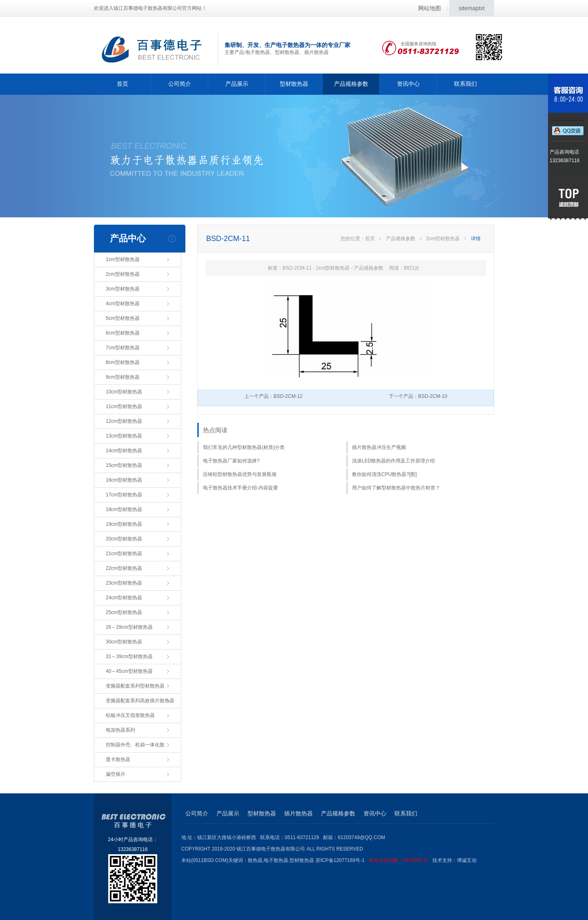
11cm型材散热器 (124, 406)
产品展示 (237, 84)
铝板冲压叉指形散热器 (130, 715)
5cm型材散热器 (123, 318)
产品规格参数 (351, 84)
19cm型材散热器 (124, 524)
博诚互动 (467, 860)
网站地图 (430, 8)
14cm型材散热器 (124, 451)
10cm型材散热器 (124, 392)
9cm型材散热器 (123, 377)
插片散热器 (298, 813)
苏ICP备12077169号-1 (374, 860)
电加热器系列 (120, 730)
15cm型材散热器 (124, 465)
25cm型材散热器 (124, 612)
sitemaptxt (472, 8)
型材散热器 (294, 84)
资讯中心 (408, 84)
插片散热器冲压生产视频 (379, 447)
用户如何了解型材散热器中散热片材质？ (396, 488)
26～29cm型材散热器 (129, 627)
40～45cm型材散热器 (129, 671)
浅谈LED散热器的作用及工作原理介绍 (393, 461)
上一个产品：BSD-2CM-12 (273, 396)
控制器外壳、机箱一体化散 (135, 745)
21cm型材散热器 (124, 554)
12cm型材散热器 (124, 421)
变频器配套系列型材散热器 (135, 686)
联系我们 (465, 84)
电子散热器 (276, 860)
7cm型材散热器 (123, 348)
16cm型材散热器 (124, 480)
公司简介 (180, 84)
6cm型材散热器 (123, 333)
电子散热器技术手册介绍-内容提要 (241, 488)
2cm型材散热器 (123, 274)
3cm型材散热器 (123, 289)
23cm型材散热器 (124, 583)
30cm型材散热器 (124, 642)
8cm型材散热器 (123, 362)
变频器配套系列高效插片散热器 (140, 701)
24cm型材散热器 (124, 598)
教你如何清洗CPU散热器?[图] (384, 474)
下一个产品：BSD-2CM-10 (418, 396)
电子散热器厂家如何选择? (231, 461)
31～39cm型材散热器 (129, 657)
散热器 (255, 860)
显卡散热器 (118, 759)
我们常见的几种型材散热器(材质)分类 (244, 447)
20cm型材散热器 (124, 539)
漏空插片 (116, 774)
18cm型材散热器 (124, 509)
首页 (122, 84)
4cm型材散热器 (123, 304)
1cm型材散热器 (123, 259)
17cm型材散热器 (124, 495)
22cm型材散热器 (124, 568)
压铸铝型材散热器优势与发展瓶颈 (240, 474)
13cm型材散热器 (124, 436)
